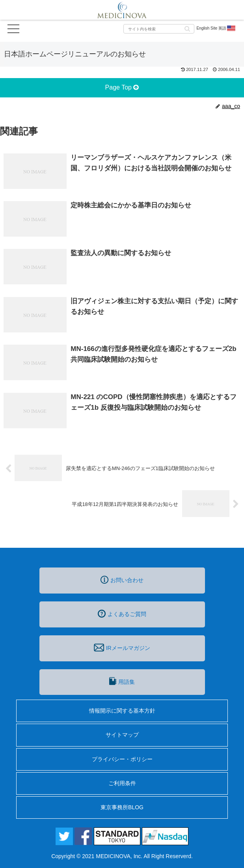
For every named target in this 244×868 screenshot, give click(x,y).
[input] (159, 29)
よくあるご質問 (122, 614)
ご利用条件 (122, 783)
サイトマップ (122, 735)
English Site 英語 (216, 28)
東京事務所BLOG (122, 807)
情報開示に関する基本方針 (122, 711)
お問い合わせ (122, 580)
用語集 (122, 681)
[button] (187, 28)
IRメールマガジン (122, 648)
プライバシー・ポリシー (122, 759)
